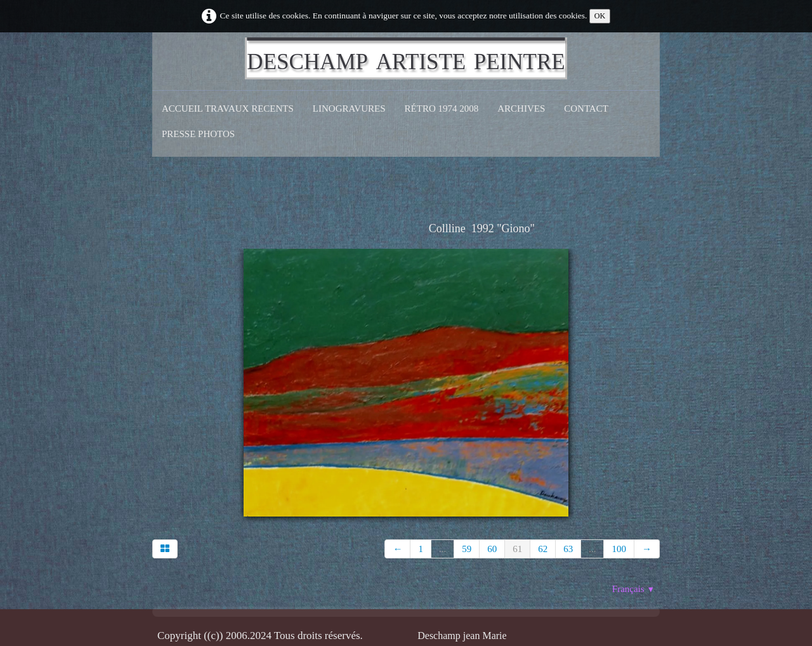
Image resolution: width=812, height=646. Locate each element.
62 (543, 549)
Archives (521, 109)
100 (619, 549)
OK (600, 16)
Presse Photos (198, 134)
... (442, 549)
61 (517, 549)
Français (633, 589)
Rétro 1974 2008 (442, 109)
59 (467, 549)
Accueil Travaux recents (228, 109)
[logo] (406, 58)
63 (568, 549)
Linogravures (349, 109)
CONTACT (586, 109)
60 (492, 549)
